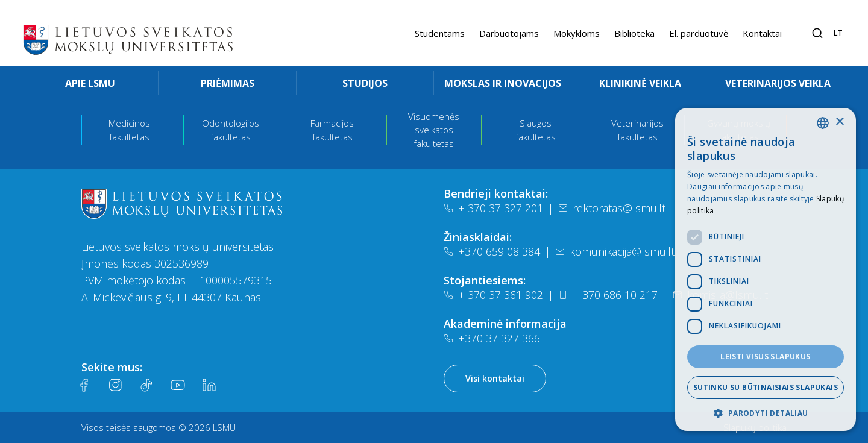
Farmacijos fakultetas (332, 130)
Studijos (365, 83)
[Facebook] (84, 385)
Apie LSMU (90, 83)
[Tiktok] (146, 385)
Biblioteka (634, 33)
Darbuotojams (509, 33)
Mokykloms (577, 33)
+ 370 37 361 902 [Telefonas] (493, 295)
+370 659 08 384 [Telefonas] (492, 251)
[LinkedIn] (209, 385)
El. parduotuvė (699, 33)
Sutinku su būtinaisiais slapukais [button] (766, 387)
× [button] (839, 122)
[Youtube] (178, 385)
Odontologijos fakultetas (231, 130)
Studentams (440, 33)
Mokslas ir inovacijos (503, 83)
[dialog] (766, 269)
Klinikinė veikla (640, 83)
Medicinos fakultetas (129, 130)
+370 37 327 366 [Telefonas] (492, 338)
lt (838, 33)
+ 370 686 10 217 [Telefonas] (608, 295)
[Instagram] (115, 385)
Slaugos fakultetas (536, 130)
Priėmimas (228, 83)
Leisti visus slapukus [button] (765, 357)
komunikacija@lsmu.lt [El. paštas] (615, 251)
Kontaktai (762, 33)
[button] (766, 413)
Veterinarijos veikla (778, 83)
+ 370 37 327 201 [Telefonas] (493, 208)
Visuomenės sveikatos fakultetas (434, 130)
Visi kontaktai (495, 378)
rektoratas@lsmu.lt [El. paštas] (612, 208)
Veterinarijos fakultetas (637, 130)
